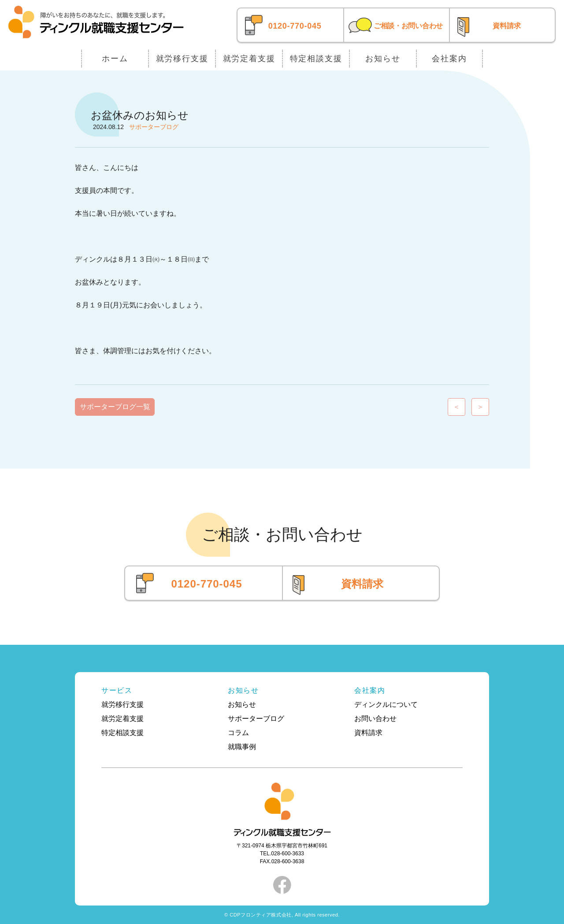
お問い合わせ (375, 719)
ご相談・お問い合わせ (408, 26)
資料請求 (507, 26)
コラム (238, 733)
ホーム (115, 59)
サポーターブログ (256, 719)
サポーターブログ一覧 (115, 407)
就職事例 (242, 747)
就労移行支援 (182, 59)
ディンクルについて (386, 704)
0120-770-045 (295, 26)
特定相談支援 (316, 59)
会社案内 (449, 59)
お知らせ (383, 59)
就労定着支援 (249, 59)
